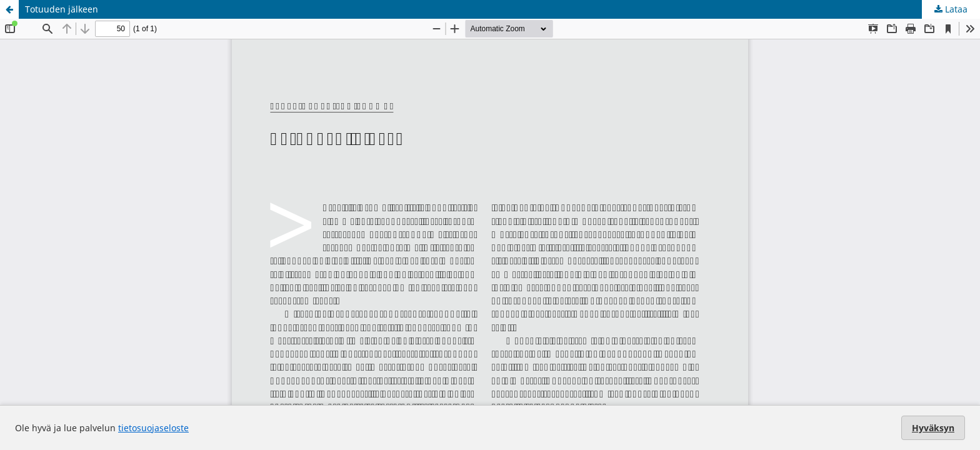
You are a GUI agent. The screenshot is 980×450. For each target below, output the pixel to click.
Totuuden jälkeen (62, 9)
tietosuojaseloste (153, 428)
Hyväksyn (933, 428)
